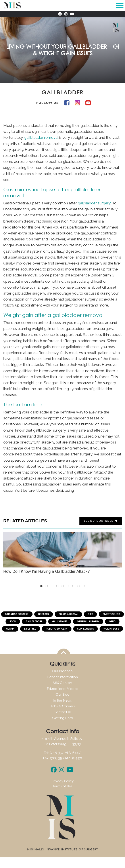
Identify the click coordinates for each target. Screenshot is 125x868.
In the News (62, 700)
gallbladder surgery (94, 203)
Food (13, 621)
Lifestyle (30, 629)
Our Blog (62, 694)
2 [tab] (47, 586)
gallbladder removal (41, 137)
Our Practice (62, 671)
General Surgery (88, 621)
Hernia (10, 629)
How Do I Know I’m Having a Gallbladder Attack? (62, 553)
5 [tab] (63, 586)
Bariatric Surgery (17, 614)
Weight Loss (111, 629)
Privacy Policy (63, 781)
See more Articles (101, 521)
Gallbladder (34, 621)
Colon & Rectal (68, 614)
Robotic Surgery (57, 629)
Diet (90, 614)
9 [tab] (84, 586)
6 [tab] (68, 586)
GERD (112, 621)
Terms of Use (63, 786)
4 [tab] (57, 586)
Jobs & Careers (63, 706)
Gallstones (60, 621)
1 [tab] (41, 586)
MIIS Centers (63, 683)
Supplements (86, 629)
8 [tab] (79, 586)
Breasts (44, 614)
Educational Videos (62, 689)
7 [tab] (73, 586)
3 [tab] (52, 586)
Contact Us (62, 712)
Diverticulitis (111, 614)
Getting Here (63, 718)
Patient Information (63, 677)
